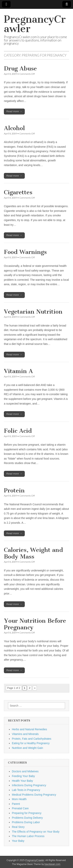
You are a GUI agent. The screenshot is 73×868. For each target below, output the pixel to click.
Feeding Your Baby (23, 776)
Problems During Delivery (27, 818)
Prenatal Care (20, 808)
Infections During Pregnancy (29, 785)
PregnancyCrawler (35, 24)
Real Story (18, 827)
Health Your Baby (22, 781)
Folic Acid (18, 431)
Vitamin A (18, 371)
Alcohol (14, 128)
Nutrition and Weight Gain (27, 748)
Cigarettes (18, 192)
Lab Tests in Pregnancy (26, 790)
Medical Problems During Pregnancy (34, 795)
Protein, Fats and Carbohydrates (32, 739)
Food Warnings (25, 252)
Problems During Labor (26, 822)
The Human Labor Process (28, 836)
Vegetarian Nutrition (33, 312)
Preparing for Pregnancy (27, 813)
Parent (16, 804)
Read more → (14, 111)
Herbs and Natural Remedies (29, 729)
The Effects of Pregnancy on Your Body (36, 832)
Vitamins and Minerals (25, 734)
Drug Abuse (20, 68)
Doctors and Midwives (25, 771)
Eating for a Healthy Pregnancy (31, 743)
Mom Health (19, 799)
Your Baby (18, 841)
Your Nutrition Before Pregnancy (35, 624)
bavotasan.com (52, 864)
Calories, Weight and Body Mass (33, 553)
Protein (14, 490)
